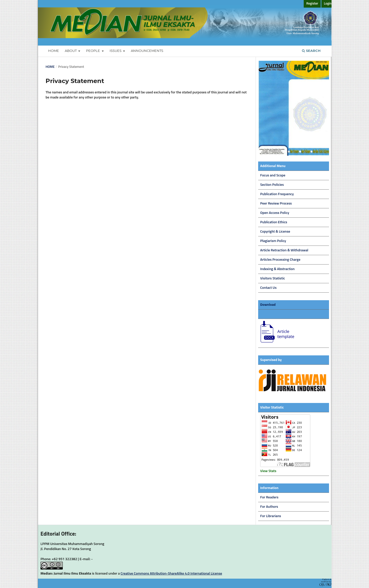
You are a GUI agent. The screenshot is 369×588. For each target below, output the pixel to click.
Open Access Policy (275, 213)
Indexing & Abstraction (277, 269)
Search (311, 51)
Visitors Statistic (273, 278)
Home (54, 51)
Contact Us (268, 288)
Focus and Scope (273, 175)
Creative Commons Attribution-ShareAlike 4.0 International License (171, 574)
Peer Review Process (276, 204)
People (93, 51)
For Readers (269, 497)
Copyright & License (275, 232)
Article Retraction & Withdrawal (284, 250)
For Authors (269, 507)
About (71, 51)
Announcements (147, 51)
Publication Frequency (277, 194)
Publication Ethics (274, 222)
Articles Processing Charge (280, 260)
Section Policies (272, 185)
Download (268, 305)
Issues (116, 51)
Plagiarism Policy (273, 241)
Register (312, 4)
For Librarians (271, 516)
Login (328, 4)
